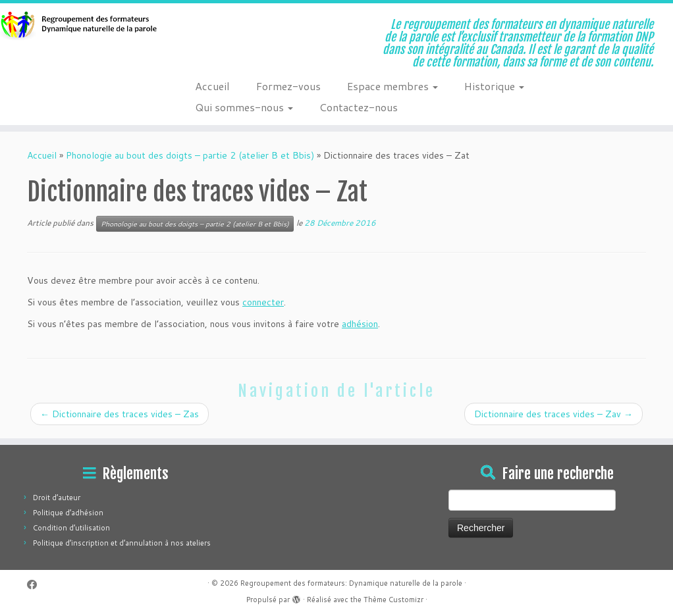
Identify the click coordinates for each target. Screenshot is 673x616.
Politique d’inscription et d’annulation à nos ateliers (122, 543)
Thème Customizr (393, 600)
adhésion (360, 324)
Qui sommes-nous (244, 107)
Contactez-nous (359, 107)
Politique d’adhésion (68, 513)
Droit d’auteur (57, 498)
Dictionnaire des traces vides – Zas (120, 414)
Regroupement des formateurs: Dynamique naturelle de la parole (351, 583)
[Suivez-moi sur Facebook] (36, 585)
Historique (494, 86)
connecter (263, 302)
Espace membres (392, 86)
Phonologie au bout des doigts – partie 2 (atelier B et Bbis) (190, 155)
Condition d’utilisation (71, 528)
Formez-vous (288, 86)
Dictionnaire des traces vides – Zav (553, 414)
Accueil (212, 86)
